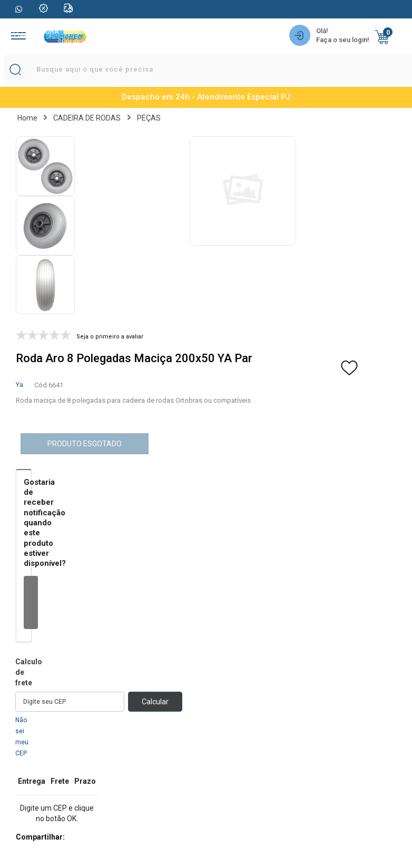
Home (27, 118)
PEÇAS (149, 118)
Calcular (155, 702)
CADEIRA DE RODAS (87, 118)
